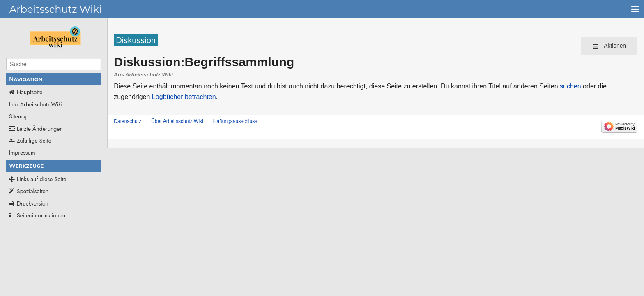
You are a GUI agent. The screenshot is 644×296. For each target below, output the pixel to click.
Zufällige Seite (34, 141)
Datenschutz (128, 121)
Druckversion (33, 203)
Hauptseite (30, 92)
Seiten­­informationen (41, 215)
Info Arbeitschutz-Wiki (36, 104)
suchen (570, 86)
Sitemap (19, 116)
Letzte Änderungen (40, 129)
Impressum (22, 153)
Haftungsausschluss (235, 121)
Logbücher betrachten (184, 97)
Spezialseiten (33, 191)
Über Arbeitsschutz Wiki (177, 121)
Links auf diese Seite (42, 179)
